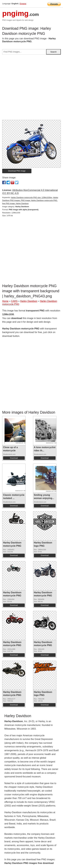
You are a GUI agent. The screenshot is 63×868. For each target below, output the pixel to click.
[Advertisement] (31, 88)
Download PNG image (17, 171)
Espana (23, 4)
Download (14, 458)
